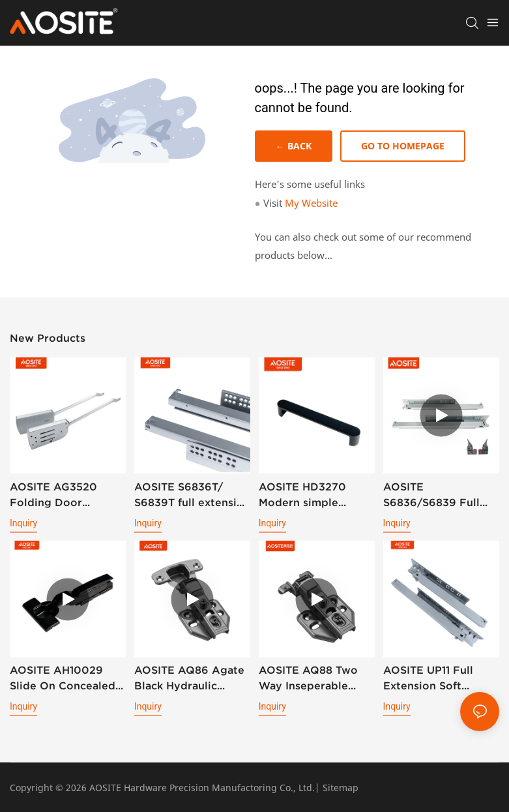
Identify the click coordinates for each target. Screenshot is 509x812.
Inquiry (23, 523)
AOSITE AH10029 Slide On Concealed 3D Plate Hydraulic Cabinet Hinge (63, 679)
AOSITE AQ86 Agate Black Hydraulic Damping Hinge (189, 679)
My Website (311, 203)
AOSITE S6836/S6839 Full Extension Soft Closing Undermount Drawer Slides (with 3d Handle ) (439, 495)
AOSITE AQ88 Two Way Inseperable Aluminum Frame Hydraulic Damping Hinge (310, 679)
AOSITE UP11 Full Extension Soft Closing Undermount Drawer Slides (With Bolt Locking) (439, 679)
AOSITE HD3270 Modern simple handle (302, 495)
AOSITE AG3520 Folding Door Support (53, 495)
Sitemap (341, 788)
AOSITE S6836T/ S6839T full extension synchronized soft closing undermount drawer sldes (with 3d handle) (192, 495)
